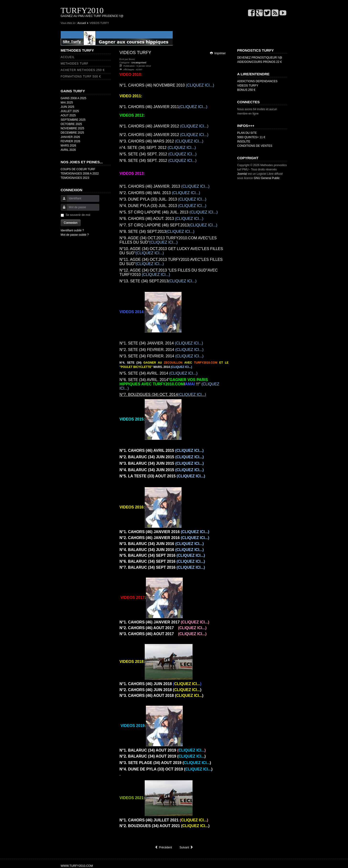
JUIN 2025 (68, 107)
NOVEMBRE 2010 (167, 85)
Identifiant (62, 201)
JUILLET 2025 (70, 111)
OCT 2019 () (166, 769)
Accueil (82, 23)
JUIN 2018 (160, 684)
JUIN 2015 (162, 457)
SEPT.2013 (168, 225)
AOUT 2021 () (165, 826)
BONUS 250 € (246, 90)
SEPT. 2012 (171, 148)
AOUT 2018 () (162, 696)
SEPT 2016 (162, 555)
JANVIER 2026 (70, 137)
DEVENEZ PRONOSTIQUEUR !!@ (260, 58)
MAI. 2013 (160, 193)
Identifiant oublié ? (72, 230)
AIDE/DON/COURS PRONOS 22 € (260, 62)
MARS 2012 (161, 141)
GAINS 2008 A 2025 (74, 98)
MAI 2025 (67, 103)
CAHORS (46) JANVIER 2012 (164, 126)
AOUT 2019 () (163, 756)
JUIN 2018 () (160, 690)
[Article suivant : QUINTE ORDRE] (186, 847)
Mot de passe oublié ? (75, 235)
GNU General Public (267, 178)
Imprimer (218, 53)
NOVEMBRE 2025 (73, 128)
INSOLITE (244, 142)
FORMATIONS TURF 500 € (81, 76)
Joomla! (242, 174)
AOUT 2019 (163, 750)
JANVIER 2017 (164, 622)
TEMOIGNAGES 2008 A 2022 (80, 174)
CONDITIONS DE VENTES (255, 146)
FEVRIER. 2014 (162, 350)
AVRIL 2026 (68, 150)
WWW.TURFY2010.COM (77, 866)
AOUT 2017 (163, 628)
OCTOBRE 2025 (71, 124)
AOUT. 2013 (162, 219)
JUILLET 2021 (164, 820)
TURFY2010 (82, 10)
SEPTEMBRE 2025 (73, 120)
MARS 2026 (69, 146)
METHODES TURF (75, 64)
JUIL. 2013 (163, 199)
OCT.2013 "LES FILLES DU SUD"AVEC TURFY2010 (169, 272)
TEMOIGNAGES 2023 (75, 178)
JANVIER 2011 (163, 107)
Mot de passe (62, 210)
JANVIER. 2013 (165, 186)
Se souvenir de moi (78, 215)
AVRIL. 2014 (159, 373)
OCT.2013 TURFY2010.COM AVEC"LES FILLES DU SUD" (168, 240)
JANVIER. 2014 (161, 343)
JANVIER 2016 (164, 532)
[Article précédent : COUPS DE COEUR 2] (163, 847)
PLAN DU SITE (247, 133)
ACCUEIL (68, 57)
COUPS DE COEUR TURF (78, 169)
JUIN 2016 (162, 544)
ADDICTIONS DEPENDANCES (257, 81)
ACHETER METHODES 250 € (83, 70)
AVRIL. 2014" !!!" (169, 384)
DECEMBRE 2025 (72, 133)
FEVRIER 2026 (71, 141)
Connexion (71, 223)
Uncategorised (139, 63)
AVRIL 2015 (162, 450)
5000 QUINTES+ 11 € (251, 137)
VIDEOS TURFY (248, 86)
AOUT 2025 (68, 115)
